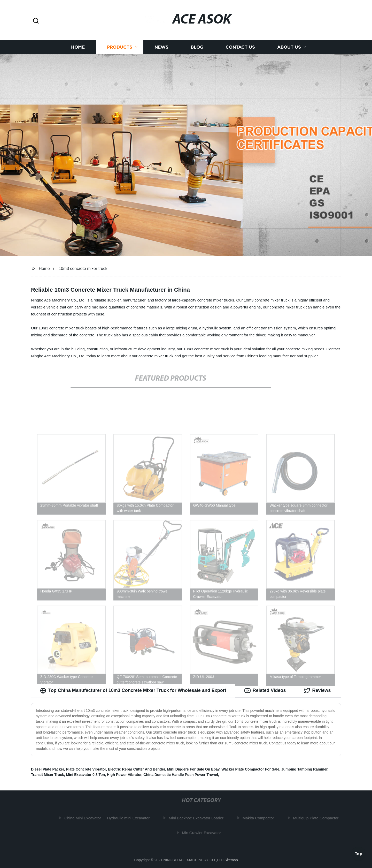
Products (120, 47)
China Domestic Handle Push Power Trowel (181, 775)
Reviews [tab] (317, 691)
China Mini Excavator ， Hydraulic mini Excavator (109, 818)
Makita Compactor (260, 818)
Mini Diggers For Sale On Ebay (193, 769)
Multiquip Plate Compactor (318, 818)
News (161, 47)
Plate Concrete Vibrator (86, 769)
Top (359, 854)
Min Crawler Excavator (203, 833)
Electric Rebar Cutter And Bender (137, 769)
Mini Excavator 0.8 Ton (85, 775)
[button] (36, 21)
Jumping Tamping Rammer (304, 769)
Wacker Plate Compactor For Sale (250, 769)
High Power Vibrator (124, 775)
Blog (197, 47)
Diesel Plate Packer (48, 769)
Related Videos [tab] (265, 691)
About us (289, 47)
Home (78, 47)
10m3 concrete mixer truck (83, 269)
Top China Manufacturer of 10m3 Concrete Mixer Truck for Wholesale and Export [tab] (133, 691)
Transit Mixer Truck (48, 775)
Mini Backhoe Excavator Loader (198, 818)
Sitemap (231, 860)
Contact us (240, 47)
